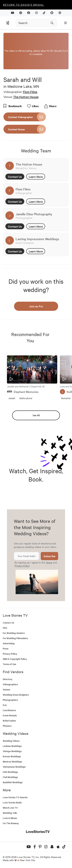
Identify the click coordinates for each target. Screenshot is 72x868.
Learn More (36, 177)
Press (6, 648)
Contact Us (15, 177)
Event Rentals (10, 715)
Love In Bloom (10, 818)
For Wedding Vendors (14, 633)
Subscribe (49, 556)
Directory (8, 679)
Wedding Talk (10, 813)
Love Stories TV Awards (15, 797)
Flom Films (30, 92)
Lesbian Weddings (12, 746)
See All (36, 415)
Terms (49, 562)
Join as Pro (36, 306)
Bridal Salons (9, 721)
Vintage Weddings (12, 751)
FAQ (5, 628)
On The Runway (11, 823)
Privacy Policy (22, 566)
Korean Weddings (12, 756)
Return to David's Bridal (24, 5)
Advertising (9, 643)
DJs (5, 705)
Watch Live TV (10, 808)
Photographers (10, 700)
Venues (6, 689)
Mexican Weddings (12, 761)
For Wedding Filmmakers (15, 638)
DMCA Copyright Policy (15, 659)
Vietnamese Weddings (14, 767)
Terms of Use (9, 664)
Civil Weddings (10, 777)
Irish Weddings (10, 772)
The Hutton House (26, 97)
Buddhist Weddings (13, 782)
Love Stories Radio (12, 802)
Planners (7, 726)
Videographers (10, 684)
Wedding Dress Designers (16, 695)
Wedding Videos (11, 741)
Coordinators (9, 710)
